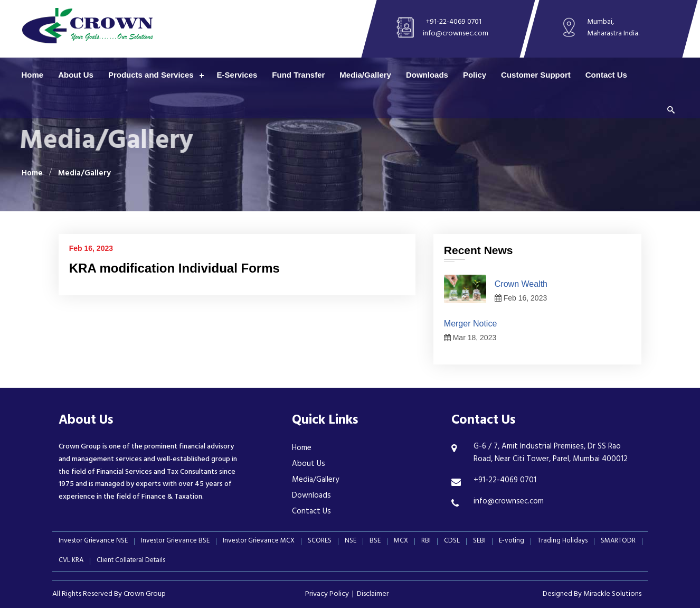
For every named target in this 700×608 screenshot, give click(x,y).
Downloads (427, 75)
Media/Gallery (365, 75)
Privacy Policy (327, 595)
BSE (375, 542)
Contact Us (606, 75)
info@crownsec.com (456, 34)
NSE (351, 542)
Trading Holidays (562, 542)
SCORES (320, 542)
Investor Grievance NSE (93, 542)
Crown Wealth (521, 284)
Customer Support (536, 75)
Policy (475, 75)
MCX (401, 542)
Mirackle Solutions (612, 595)
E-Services (237, 75)
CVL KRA (71, 561)
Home (33, 75)
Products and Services (151, 75)
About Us (76, 75)
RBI (426, 542)
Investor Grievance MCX (259, 542)
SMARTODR (618, 542)
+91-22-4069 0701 (454, 22)
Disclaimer (373, 595)
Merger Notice (470, 324)
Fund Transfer (298, 75)
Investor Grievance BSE (175, 542)
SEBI (479, 542)
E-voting (512, 542)
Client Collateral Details (131, 561)
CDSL (452, 542)
